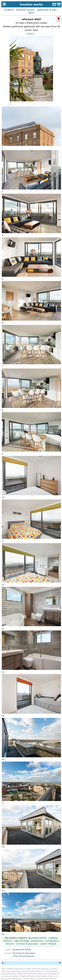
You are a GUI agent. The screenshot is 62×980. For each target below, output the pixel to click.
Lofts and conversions (24, 956)
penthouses (37, 941)
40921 (31, 13)
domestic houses (25, 10)
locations (9, 10)
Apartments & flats (22, 949)
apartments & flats (47, 10)
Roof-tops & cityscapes (24, 953)
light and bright (22, 941)
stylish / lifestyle (48, 944)
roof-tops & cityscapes (27, 944)
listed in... (31, 34)
